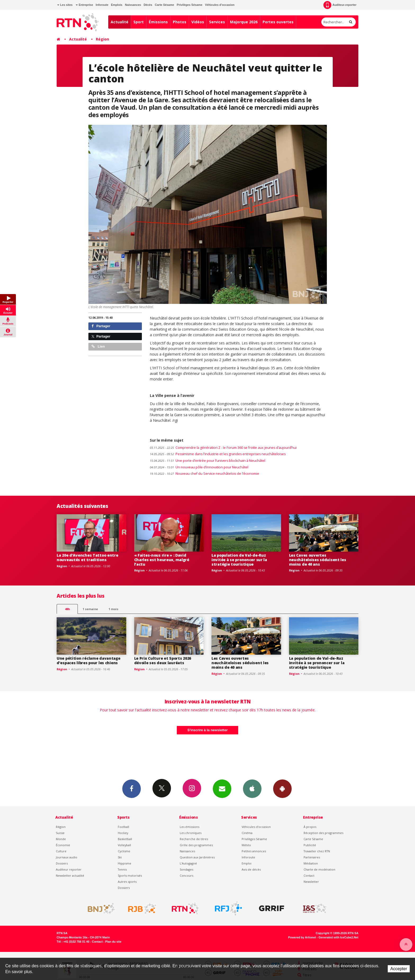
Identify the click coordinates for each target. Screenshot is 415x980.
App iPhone (252, 788)
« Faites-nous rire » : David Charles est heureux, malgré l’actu (162, 560)
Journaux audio (67, 857)
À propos (310, 827)
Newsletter (311, 882)
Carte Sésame (164, 5)
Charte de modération (319, 869)
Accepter (399, 969)
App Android (282, 788)
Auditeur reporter (69, 869)
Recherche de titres (194, 839)
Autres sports (127, 882)
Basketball (125, 839)
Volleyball (124, 845)
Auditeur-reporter (340, 5)
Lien (98, 346)
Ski (120, 857)
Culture (61, 851)
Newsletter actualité (70, 875)
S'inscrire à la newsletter (207, 730)
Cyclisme (124, 851)
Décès (148, 5)
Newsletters (222, 788)
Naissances (133, 5)
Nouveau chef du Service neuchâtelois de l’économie (204, 474)
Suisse (60, 833)
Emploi (247, 863)
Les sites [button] (65, 5)
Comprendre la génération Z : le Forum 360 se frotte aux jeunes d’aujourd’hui (223, 448)
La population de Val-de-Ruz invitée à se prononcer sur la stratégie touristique (239, 560)
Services (217, 22)
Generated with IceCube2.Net (339, 937)
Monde (61, 839)
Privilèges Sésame (190, 5)
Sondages (186, 869)
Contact (309, 875)
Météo (246, 845)
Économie (63, 845)
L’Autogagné (188, 863)
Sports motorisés (130, 875)
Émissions (158, 22)
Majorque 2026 (244, 22)
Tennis (122, 869)
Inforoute (102, 5)
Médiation (311, 863)
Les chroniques (191, 833)
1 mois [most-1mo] (113, 609)
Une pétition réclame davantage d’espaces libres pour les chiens (89, 660)
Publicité (310, 845)
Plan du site (113, 942)
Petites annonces (254, 851)
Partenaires (312, 857)
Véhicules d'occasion (220, 5)
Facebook (132, 788)
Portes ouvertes (278, 22)
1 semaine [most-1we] (90, 609)
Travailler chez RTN (317, 851)
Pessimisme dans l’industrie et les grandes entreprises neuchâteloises (218, 454)
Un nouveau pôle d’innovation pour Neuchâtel (199, 467)
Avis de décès (251, 869)
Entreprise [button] (84, 5)
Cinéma (247, 833)
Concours (186, 875)
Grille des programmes (196, 845)
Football (123, 827)
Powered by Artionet (302, 937)
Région (102, 39)
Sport (139, 22)
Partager (101, 326)
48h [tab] (67, 609)
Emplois (117, 5)
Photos (180, 22)
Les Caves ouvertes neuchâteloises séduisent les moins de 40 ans (318, 560)
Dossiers (62, 863)
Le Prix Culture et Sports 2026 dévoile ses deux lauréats (163, 660)
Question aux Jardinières (197, 857)
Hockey (123, 833)
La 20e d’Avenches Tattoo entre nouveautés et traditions (87, 557)
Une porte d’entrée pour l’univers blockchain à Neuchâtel (207, 461)
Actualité (119, 22)
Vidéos (198, 22)
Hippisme (125, 863)
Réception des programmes (323, 833)
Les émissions (190, 827)
